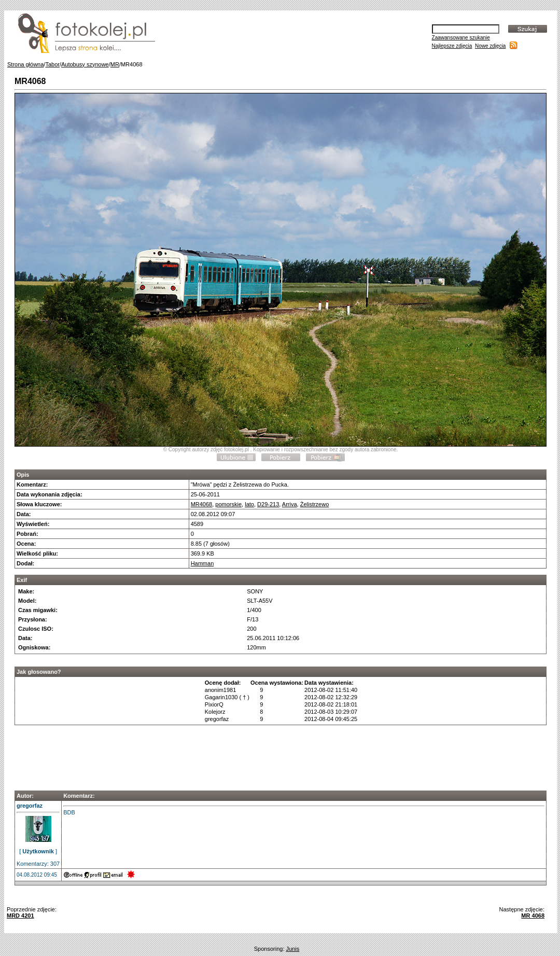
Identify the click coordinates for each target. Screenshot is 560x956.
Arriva (290, 504)
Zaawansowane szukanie (461, 38)
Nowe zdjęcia (490, 46)
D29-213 (268, 504)
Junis (293, 949)
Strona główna (25, 64)
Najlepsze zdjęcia (452, 46)
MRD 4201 (20, 916)
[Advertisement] (281, 755)
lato (249, 504)
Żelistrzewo (315, 504)
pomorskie (228, 504)
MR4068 (202, 504)
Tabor (52, 64)
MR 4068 (533, 916)
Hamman (202, 563)
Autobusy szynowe (85, 64)
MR (115, 64)
